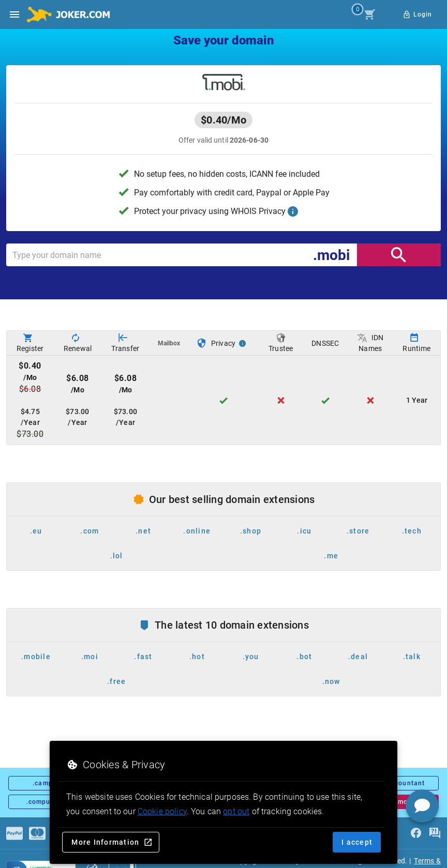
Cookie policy (162, 811)
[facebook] (416, 833)
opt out (236, 811)
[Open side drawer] (14, 14)
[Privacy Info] (243, 343)
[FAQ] (435, 833)
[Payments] (14, 833)
